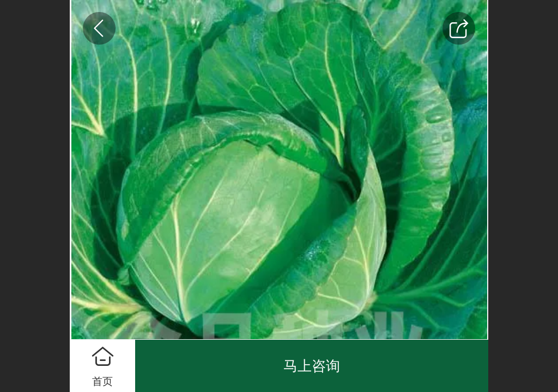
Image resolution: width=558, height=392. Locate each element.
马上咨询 (312, 366)
